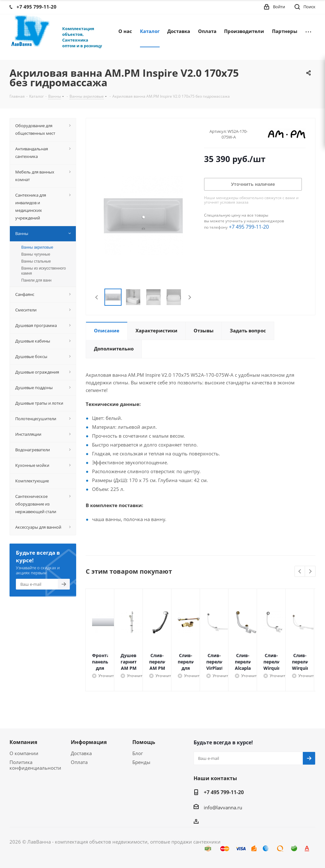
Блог (138, 753)
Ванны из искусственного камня (44, 271)
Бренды (141, 762)
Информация (89, 742)
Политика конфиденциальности (35, 765)
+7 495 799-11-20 (249, 227)
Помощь (144, 742)
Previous (97, 297)
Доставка (81, 753)
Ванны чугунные (36, 254)
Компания (23, 742)
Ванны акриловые (37, 247)
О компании (24, 753)
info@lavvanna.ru (223, 807)
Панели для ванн (36, 280)
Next (190, 297)
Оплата (79, 762)
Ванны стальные (36, 261)
